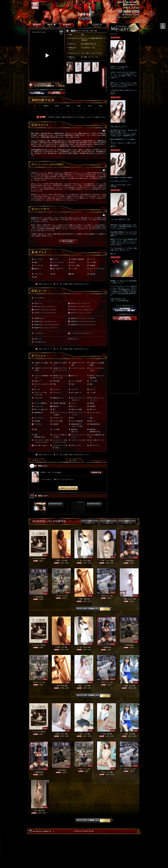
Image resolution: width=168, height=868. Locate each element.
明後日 (127, 522)
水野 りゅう (106, 560)
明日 (108, 522)
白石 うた (106, 772)
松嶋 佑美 (83, 599)
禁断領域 (129, 561)
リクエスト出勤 (39, 559)
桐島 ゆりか (128, 599)
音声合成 (39, 597)
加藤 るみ (128, 686)
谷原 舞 (106, 734)
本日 (90, 522)
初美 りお (60, 560)
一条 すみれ (83, 560)
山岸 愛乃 (38, 810)
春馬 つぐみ (83, 686)
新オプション (61, 596)
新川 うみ (83, 734)
